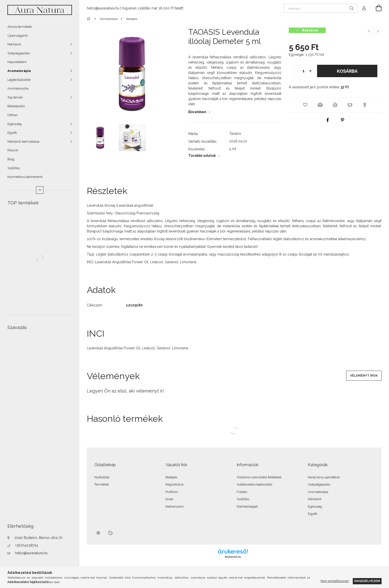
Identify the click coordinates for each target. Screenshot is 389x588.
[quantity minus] (297, 71)
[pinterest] (343, 120)
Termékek (102, 484)
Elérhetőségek (247, 506)
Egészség (15, 124)
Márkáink (14, 44)
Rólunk (13, 150)
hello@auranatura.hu (31, 553)
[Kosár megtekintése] (376, 8)
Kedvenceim (175, 506)
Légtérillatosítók (19, 80)
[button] (305, 105)
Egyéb (12, 133)
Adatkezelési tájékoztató (254, 484)
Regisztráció (175, 484)
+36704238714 (27, 545)
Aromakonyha (18, 88)
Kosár (170, 499)
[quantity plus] (311, 71)
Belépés (171, 477)
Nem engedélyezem (335, 581)
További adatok (202, 156)
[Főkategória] (89, 19)
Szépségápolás (19, 53)
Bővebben (197, 112)
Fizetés (242, 492)
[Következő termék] (378, 31)
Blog (11, 159)
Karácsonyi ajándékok (324, 477)
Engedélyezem (367, 581)
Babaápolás (16, 106)
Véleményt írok (364, 376)
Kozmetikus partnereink (25, 177)
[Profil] (364, 8)
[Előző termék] (369, 31)
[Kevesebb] (40, 190)
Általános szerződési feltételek (259, 477)
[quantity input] (304, 71)
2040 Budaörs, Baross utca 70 (38, 538)
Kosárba (347, 71)
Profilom (172, 492)
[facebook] (328, 120)
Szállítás (14, 168)
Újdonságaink (18, 36)
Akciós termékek (20, 27)
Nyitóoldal (102, 477)
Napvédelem (17, 62)
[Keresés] (321, 8)
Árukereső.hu (233, 557)
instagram (98, 533)
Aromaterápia (19, 71)
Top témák (15, 97)
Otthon (13, 115)
